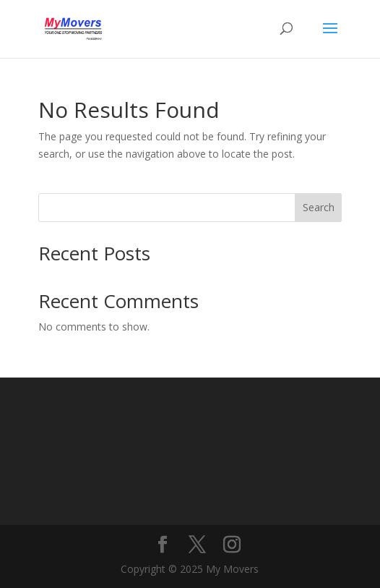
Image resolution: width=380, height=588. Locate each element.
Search (319, 207)
